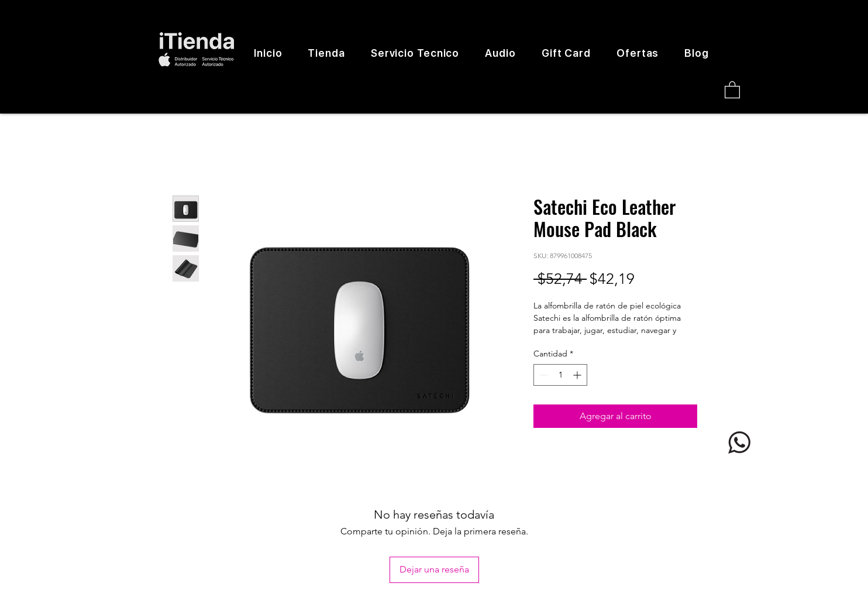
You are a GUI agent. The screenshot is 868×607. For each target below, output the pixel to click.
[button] (732, 89)
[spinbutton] (560, 375)
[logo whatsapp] (739, 443)
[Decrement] (542, 375)
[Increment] (578, 375)
